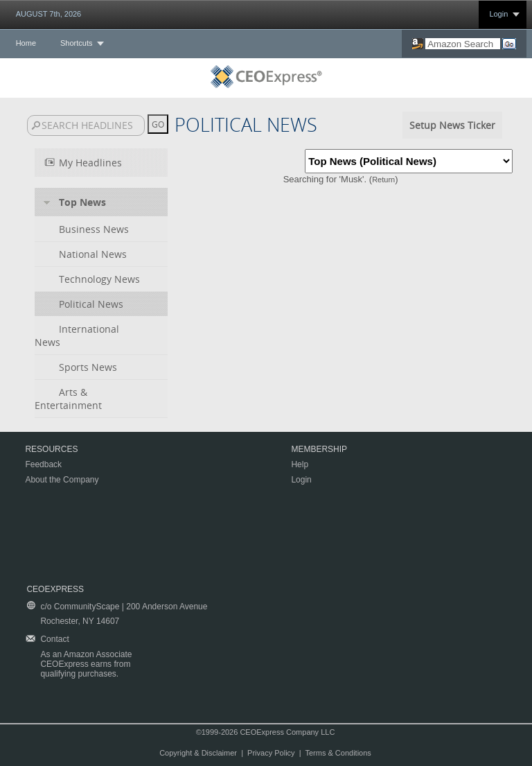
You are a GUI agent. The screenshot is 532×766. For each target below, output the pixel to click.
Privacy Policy (271, 753)
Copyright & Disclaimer (198, 753)
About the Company (62, 480)
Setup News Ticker (452, 125)
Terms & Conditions (338, 753)
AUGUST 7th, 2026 (49, 14)
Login (498, 14)
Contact (54, 639)
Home (26, 43)
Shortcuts (76, 43)
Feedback (43, 464)
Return (383, 180)
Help (300, 464)
